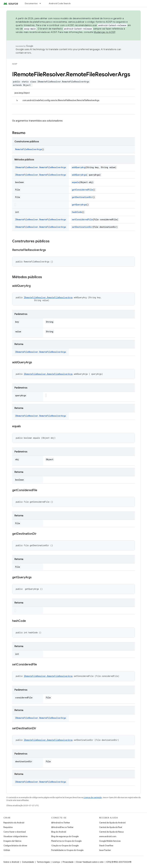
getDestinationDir (82, 197)
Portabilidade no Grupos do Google (67, 850)
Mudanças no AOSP (104, 32)
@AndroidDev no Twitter (62, 827)
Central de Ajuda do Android (112, 823)
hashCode (77, 212)
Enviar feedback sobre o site (90, 862)
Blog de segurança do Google (65, 836)
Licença (56, 862)
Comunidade (28, 862)
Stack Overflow (106, 846)
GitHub (7, 850)
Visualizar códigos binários (15, 836)
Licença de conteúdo (93, 797)
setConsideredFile (82, 219)
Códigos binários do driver (15, 846)
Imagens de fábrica (12, 841)
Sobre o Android (11, 862)
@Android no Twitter (61, 823)
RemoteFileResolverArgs (28, 149)
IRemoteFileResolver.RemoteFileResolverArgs (41, 167)
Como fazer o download (15, 832)
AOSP (15, 64)
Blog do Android (59, 832)
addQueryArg (79, 167)
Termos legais (43, 862)
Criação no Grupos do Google (65, 846)
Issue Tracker (105, 850)
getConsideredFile (82, 190)
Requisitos (8, 827)
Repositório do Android (14, 823)
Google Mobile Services (110, 841)
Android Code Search (60, 3)
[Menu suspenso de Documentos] (41, 3)
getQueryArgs (79, 205)
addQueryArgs (79, 175)
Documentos (31, 3)
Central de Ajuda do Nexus (111, 832)
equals (76, 182)
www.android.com (108, 836)
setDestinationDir (82, 227)
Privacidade (68, 862)
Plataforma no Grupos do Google (66, 841)
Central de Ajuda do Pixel (111, 827)
